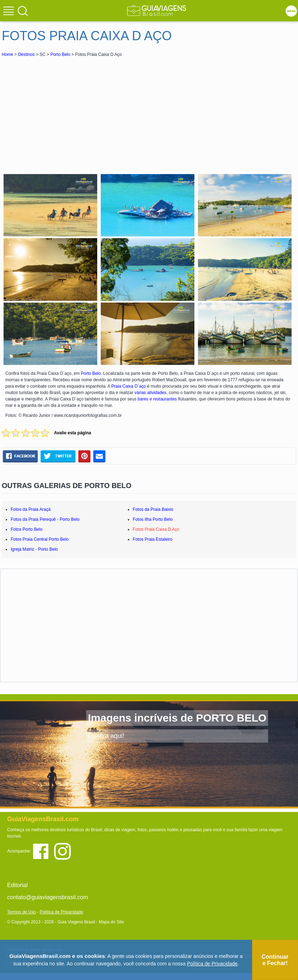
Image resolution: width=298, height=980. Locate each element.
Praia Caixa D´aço (129, 386)
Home (7, 54)
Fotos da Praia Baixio (153, 509)
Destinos (27, 54)
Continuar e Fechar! (275, 960)
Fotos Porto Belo (27, 529)
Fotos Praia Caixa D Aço (156, 529)
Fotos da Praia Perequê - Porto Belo (45, 519)
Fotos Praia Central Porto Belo (40, 539)
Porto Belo (60, 54)
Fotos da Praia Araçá (31, 509)
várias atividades (150, 393)
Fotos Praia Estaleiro (153, 539)
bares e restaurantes (157, 399)
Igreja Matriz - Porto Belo (34, 549)
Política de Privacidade (61, 912)
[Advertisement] (65, 112)
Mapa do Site (111, 922)
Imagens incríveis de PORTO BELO (177, 718)
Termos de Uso (22, 912)
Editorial (17, 885)
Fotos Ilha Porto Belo (153, 519)
